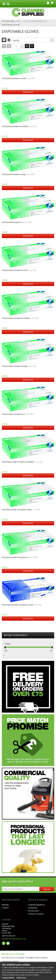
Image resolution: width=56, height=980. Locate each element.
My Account (33, 911)
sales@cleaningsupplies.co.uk (14, 939)
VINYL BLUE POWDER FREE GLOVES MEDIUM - (22, 462)
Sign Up (47, 889)
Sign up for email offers (17, 881)
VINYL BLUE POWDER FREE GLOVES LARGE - (21, 509)
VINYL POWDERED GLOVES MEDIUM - (19, 126)
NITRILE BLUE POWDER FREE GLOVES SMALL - (22, 605)
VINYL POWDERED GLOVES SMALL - (18, 78)
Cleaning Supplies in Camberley (36, 906)
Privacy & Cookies (36, 914)
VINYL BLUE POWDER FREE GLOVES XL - (20, 557)
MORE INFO (28, 92)
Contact (5, 908)
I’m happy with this (8, 978)
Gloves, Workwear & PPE (36, 21)
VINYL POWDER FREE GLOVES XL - (17, 414)
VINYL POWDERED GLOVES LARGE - (18, 174)
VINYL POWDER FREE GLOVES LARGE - (19, 366)
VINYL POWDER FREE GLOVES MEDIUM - (20, 318)
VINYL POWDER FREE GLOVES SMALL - (19, 270)
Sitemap (5, 905)
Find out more (21, 978)
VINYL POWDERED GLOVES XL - (17, 222)
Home (18, 21)
